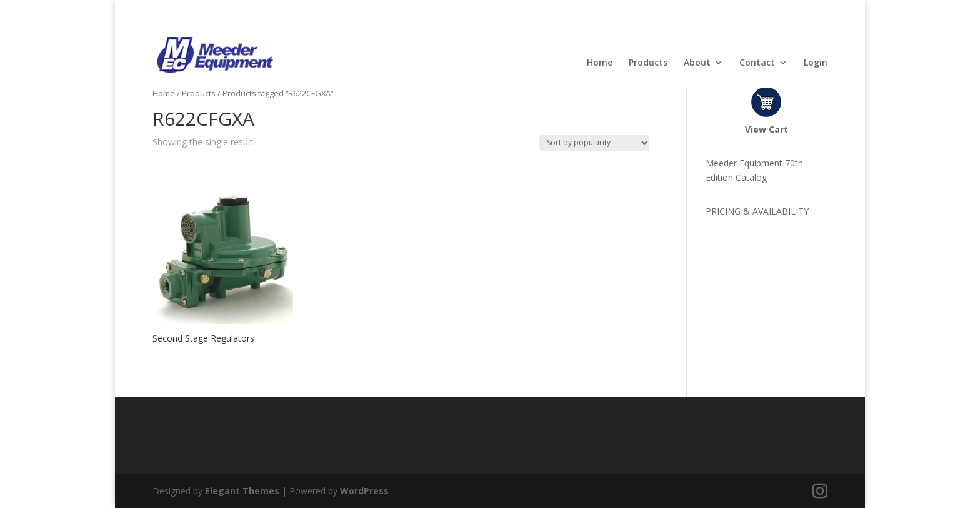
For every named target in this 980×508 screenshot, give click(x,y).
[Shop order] (594, 143)
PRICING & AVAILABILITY (757, 211)
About (697, 63)
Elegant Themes (242, 491)
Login (816, 63)
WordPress (364, 491)
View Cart (767, 129)
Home (600, 63)
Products (648, 63)
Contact (757, 63)
